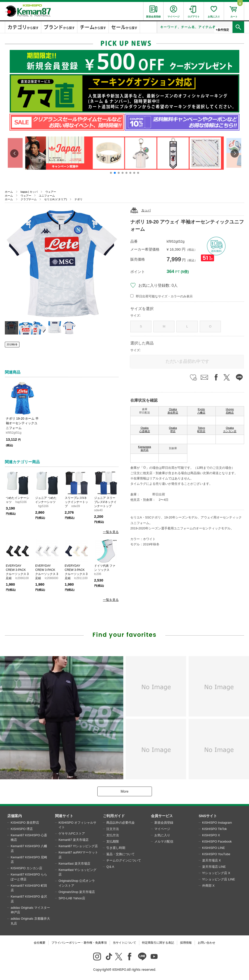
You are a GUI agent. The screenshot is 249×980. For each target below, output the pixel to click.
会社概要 (40, 943)
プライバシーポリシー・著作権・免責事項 (79, 943)
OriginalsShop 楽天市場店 (77, 892)
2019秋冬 (12, 344)
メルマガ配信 (164, 841)
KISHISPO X (211, 835)
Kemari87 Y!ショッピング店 (78, 846)
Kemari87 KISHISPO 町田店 (29, 888)
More (124, 791)
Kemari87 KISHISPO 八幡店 (29, 849)
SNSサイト (208, 816)
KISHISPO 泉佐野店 (25, 823)
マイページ (162, 829)
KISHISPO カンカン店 (26, 868)
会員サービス (162, 816)
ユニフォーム (47, 196)
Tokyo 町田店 (201, 430)
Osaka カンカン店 (230, 430)
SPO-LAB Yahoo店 (72, 898)
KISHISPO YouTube (216, 854)
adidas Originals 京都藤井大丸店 (30, 921)
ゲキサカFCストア (72, 833)
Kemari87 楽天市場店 (74, 840)
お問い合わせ (207, 943)
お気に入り (162, 835)
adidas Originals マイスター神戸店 (30, 910)
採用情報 (186, 943)
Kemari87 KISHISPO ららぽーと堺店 (29, 877)
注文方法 (113, 829)
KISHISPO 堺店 (22, 829)
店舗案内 (15, 816)
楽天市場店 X (212, 860)
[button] (111, 173)
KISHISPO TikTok (215, 829)
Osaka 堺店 (173, 430)
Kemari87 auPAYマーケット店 (78, 855)
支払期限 (113, 841)
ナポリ (79, 199)
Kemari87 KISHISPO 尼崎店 (29, 860)
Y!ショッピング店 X (216, 873)
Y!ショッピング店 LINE (219, 879)
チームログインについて (124, 860)
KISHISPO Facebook (217, 841)
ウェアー (51, 192)
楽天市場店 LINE (214, 867)
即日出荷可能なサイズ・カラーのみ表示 (164, 296)
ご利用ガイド (114, 816)
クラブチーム (29, 199)
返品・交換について (120, 854)
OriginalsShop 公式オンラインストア (77, 883)
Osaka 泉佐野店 (173, 411)
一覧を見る (111, 532)
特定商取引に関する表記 (158, 943)
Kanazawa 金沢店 (145, 448)
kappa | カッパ (29, 192)
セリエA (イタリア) (55, 199)
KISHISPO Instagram (217, 823)
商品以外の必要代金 (120, 823)
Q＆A (110, 867)
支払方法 (113, 835)
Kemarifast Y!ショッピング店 (77, 872)
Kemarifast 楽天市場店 (74, 864)
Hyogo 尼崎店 (230, 411)
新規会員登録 (164, 823)
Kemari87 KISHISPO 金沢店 (29, 899)
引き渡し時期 (116, 848)
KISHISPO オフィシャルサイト (77, 825)
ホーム (9, 192)
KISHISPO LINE (214, 848)
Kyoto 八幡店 (201, 411)
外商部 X (208, 886)
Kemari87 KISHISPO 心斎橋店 (29, 838)
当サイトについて (124, 943)
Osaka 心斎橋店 (145, 430)
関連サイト (64, 816)
